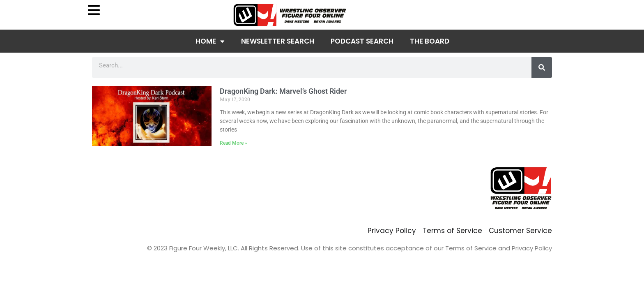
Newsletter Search (278, 41)
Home (210, 41)
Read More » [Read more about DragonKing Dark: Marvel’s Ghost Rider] (233, 143)
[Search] (542, 67)
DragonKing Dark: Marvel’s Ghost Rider (283, 91)
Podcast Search (362, 41)
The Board (430, 41)
